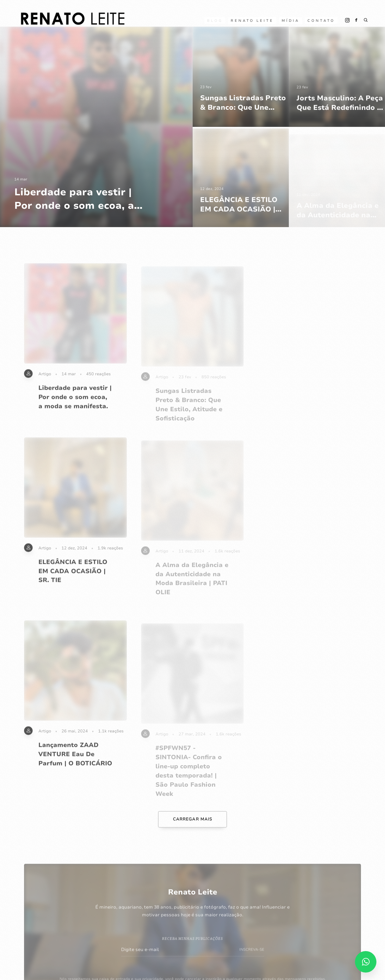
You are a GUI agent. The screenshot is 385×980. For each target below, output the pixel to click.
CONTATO (321, 21)
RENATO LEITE (252, 21)
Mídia (291, 21)
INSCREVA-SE (252, 956)
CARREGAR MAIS (192, 819)
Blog (215, 21)
